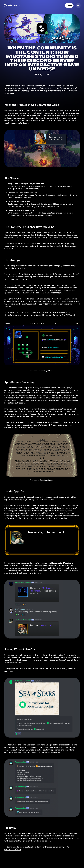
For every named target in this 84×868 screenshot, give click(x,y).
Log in (69, 5)
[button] (78, 5)
